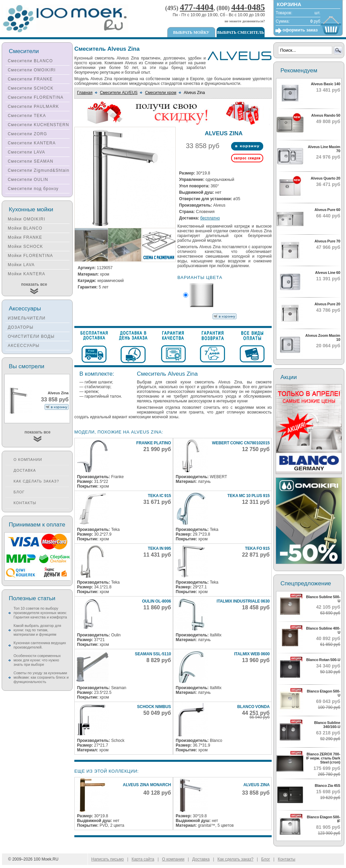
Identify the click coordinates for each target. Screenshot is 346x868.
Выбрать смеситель (241, 32)
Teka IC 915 (159, 496)
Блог (19, 492)
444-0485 (248, 7)
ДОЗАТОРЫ (21, 327)
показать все (34, 284)
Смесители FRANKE (30, 79)
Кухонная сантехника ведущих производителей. (40, 645)
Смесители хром (161, 93)
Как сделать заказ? (36, 481)
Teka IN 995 (159, 548)
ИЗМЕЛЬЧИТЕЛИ (27, 318)
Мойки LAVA (21, 265)
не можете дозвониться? (245, 21)
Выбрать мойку (191, 32)
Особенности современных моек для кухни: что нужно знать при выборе (37, 660)
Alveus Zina (256, 785)
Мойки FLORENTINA (30, 256)
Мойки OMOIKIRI (27, 219)
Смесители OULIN (28, 180)
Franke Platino (154, 443)
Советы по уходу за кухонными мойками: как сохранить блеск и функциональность (41, 677)
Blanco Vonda (253, 707)
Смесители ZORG (27, 134)
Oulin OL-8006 (156, 601)
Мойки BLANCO (25, 228)
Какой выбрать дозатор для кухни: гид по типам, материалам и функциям (37, 630)
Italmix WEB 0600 (252, 654)
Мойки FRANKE (25, 237)
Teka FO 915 (257, 548)
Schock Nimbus (154, 707)
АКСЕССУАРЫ (24, 346)
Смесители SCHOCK (31, 88)
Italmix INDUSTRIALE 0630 (243, 601)
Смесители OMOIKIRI (32, 70)
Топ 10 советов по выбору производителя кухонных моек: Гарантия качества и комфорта (40, 613)
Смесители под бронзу (33, 189)
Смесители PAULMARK (33, 107)
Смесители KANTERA (32, 143)
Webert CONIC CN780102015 (241, 443)
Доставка (25, 470)
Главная (85, 93)
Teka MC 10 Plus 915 (249, 496)
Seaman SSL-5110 (153, 654)
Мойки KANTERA (27, 274)
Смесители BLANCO (30, 61)
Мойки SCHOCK (26, 247)
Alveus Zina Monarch (147, 785)
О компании (28, 460)
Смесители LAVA (27, 152)
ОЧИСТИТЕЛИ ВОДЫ (31, 336)
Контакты (25, 503)
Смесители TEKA (27, 116)
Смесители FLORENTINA (36, 97)
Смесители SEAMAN (31, 161)
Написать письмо (107, 859)
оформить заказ (300, 30)
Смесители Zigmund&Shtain (39, 170)
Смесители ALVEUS (119, 93)
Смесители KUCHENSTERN (39, 125)
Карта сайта (143, 859)
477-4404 (197, 7)
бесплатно (210, 218)
